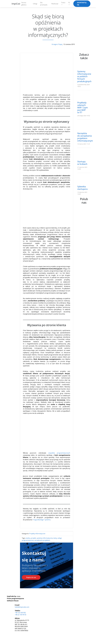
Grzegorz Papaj (57, 44)
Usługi (35, 4)
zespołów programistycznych (59, 453)
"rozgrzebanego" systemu (42, 520)
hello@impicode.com (22, 607)
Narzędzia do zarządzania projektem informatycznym (85, 137)
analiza (28, 538)
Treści (63, 3)
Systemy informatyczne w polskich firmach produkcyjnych (84, 76)
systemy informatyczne (45, 538)
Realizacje (55, 4)
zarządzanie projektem (42, 540)
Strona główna (24, 4)
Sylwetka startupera (82, 188)
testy (55, 538)
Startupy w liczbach (82, 163)
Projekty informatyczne (37, 534)
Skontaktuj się (82, 4)
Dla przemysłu (44, 4)
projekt (33, 538)
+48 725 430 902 (20, 613)
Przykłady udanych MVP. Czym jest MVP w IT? (83, 108)
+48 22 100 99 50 (20, 615)
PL (69, 3)
